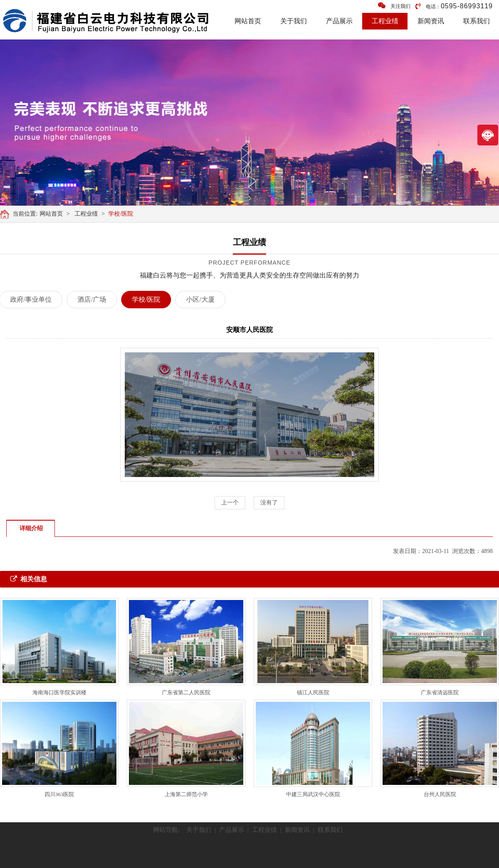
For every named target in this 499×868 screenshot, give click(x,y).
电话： (454, 6)
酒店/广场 (84, 299)
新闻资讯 (431, 21)
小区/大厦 (193, 299)
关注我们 (394, 6)
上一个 (230, 503)
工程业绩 (385, 21)
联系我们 (477, 21)
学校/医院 (123, 214)
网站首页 (248, 21)
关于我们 (294, 21)
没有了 (269, 503)
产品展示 (339, 21)
